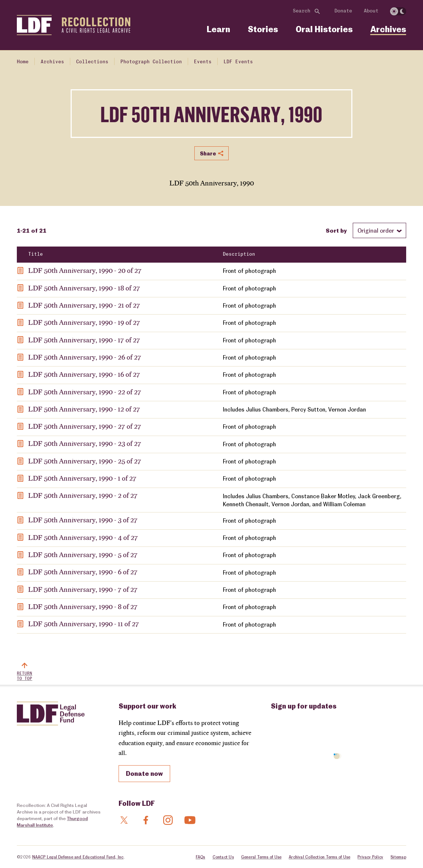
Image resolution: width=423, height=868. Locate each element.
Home (23, 62)
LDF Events (238, 62)
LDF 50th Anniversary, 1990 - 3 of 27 (83, 520)
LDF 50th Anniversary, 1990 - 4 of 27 (83, 537)
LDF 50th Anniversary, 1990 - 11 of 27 (84, 624)
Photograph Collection (151, 62)
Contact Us (223, 857)
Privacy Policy (370, 857)
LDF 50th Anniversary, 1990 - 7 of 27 (83, 589)
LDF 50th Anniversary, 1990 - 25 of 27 (85, 461)
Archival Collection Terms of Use (319, 857)
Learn (218, 29)
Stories (263, 29)
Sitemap (398, 857)
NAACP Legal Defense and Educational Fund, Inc (78, 857)
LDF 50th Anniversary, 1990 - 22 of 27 (85, 392)
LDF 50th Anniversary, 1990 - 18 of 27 (84, 288)
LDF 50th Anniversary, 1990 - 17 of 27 (84, 340)
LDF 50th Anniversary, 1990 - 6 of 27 (83, 572)
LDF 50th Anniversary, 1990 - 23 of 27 (85, 443)
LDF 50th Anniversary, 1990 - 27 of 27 (85, 426)
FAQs (201, 857)
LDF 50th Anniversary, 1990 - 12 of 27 (84, 409)
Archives (388, 29)
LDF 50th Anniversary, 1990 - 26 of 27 (85, 357)
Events (203, 62)
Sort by (336, 230)
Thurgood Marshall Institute (52, 822)
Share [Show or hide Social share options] (211, 153)
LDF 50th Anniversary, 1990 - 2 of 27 (83, 495)
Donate (343, 11)
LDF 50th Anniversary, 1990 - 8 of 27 (83, 606)
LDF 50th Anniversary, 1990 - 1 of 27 (82, 478)
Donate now (144, 773)
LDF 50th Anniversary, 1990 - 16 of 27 (84, 374)
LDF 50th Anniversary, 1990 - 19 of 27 (84, 322)
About (371, 11)
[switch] (398, 11)
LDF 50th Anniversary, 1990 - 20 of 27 (85, 270)
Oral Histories (324, 29)
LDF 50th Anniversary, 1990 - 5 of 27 (83, 555)
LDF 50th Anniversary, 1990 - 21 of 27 (84, 305)
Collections (92, 62)
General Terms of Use (261, 857)
